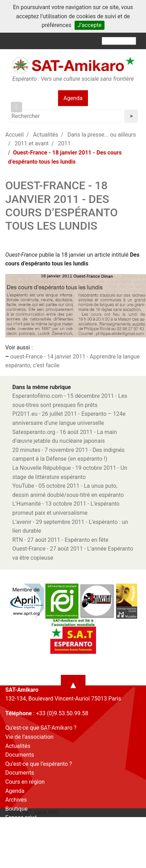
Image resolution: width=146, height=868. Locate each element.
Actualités (46, 135)
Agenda (73, 98)
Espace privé (21, 818)
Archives (16, 800)
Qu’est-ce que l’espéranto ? (39, 764)
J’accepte (89, 25)
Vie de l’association (29, 737)
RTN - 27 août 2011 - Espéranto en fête (60, 540)
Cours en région (25, 782)
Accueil (14, 135)
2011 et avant (32, 143)
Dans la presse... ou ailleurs (102, 135)
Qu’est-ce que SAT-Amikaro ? (41, 728)
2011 (64, 143)
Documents (20, 755)
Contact (15, 827)
